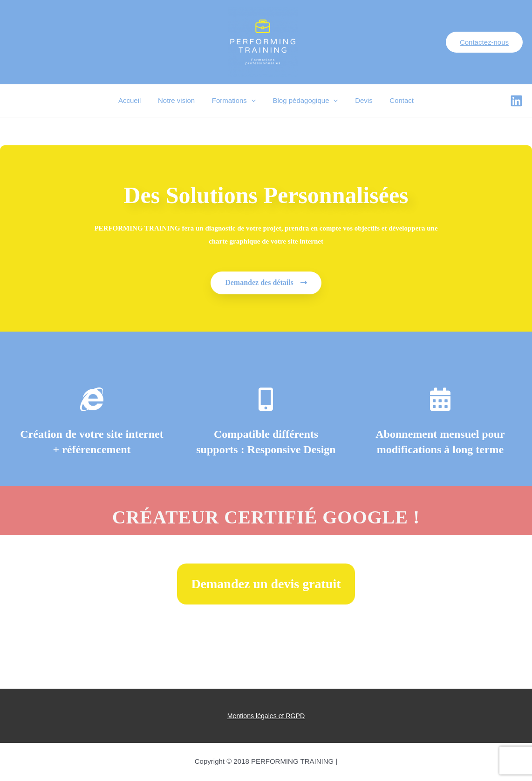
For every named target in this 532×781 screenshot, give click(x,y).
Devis (359, 100)
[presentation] (253, 101)
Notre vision (181, 100)
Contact (394, 100)
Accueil (137, 100)
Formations (235, 101)
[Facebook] (516, 101)
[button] (266, 283)
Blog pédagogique (304, 101)
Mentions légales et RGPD (266, 716)
